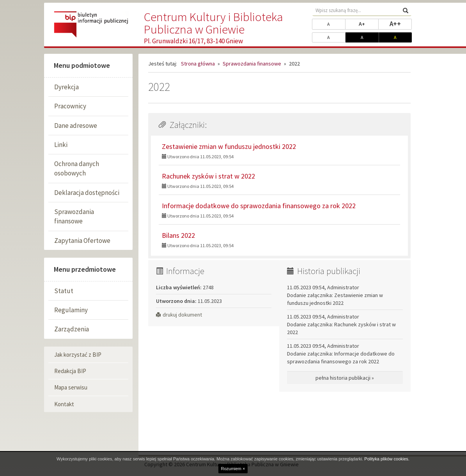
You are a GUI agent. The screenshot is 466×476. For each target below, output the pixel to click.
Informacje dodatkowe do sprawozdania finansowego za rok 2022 (259, 206)
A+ (369, 23)
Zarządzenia (72, 329)
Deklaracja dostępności (87, 193)
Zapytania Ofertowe (82, 241)
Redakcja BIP (70, 371)
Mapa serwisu (71, 387)
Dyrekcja (66, 87)
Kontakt (64, 404)
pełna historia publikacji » (345, 378)
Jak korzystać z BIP (78, 355)
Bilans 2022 (178, 235)
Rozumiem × (233, 469)
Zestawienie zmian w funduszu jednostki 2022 (229, 146)
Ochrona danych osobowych (77, 168)
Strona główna (198, 64)
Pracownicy (70, 106)
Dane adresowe (76, 126)
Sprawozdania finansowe (74, 216)
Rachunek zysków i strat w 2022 (208, 176)
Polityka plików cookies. (387, 459)
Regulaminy (71, 310)
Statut (64, 291)
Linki (61, 145)
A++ (401, 23)
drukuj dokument (179, 315)
